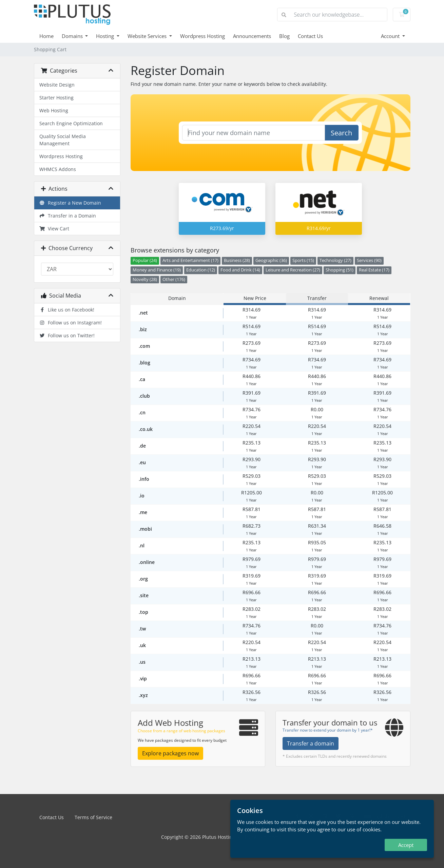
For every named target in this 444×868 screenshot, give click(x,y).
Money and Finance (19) (157, 270)
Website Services (148, 36)
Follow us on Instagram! (71, 323)
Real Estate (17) (374, 270)
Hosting (106, 36)
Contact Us (310, 36)
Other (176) (174, 279)
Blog (284, 36)
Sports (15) (303, 260)
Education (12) (201, 270)
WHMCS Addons (58, 169)
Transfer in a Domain (68, 216)
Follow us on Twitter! (67, 335)
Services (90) (369, 260)
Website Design (57, 85)
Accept (406, 845)
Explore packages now (170, 753)
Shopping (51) (340, 270)
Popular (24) (145, 260)
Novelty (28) (145, 279)
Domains (73, 36)
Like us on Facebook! (67, 310)
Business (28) (237, 260)
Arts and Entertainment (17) (190, 260)
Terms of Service (93, 817)
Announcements (252, 36)
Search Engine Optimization (71, 123)
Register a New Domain (70, 203)
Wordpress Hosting (202, 36)
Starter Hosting (56, 98)
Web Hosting (54, 110)
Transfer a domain (311, 743)
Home (46, 36)
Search (341, 133)
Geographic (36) (271, 260)
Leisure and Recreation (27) (293, 270)
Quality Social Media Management (63, 140)
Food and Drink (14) (240, 270)
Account (391, 36)
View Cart (54, 229)
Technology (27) (335, 260)
